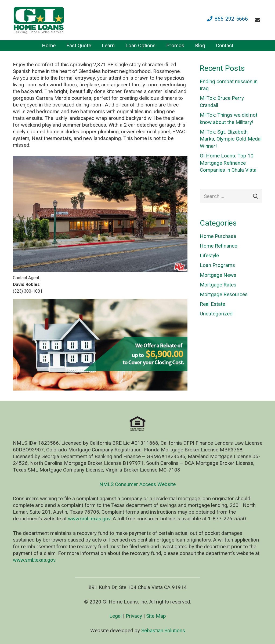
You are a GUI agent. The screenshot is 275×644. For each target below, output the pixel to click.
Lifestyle (209, 255)
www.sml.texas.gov (89, 519)
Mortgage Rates (218, 285)
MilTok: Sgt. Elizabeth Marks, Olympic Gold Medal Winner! (231, 139)
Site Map (156, 616)
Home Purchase (218, 236)
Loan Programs (217, 265)
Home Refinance (218, 246)
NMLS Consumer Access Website (137, 484)
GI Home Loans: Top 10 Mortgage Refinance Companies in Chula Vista (228, 163)
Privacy (134, 616)
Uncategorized (216, 314)
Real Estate (212, 304)
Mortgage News (218, 275)
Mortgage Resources (224, 294)
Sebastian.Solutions (163, 630)
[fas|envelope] (259, 20)
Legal (115, 616)
